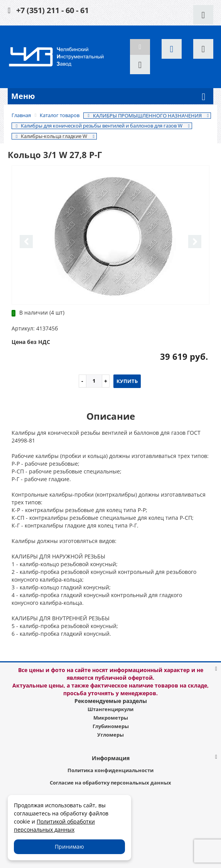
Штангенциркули (110, 709)
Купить (127, 381)
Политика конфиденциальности (110, 770)
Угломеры (110, 735)
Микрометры (111, 718)
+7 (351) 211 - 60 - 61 (52, 10)
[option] (110, 236)
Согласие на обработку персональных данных (110, 783)
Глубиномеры (111, 726)
